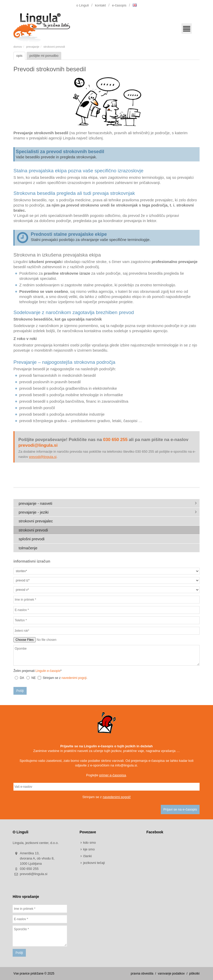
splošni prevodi (32, 539)
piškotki (194, 974)
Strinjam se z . (63, 678)
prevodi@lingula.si (43, 457)
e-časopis (119, 5)
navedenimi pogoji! (117, 797)
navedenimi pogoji (74, 678)
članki (88, 856)
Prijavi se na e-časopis (180, 809)
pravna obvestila (142, 974)
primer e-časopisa (113, 775)
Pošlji (20, 691)
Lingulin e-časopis (48, 671)
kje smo (89, 849)
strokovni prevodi (33, 530)
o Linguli (82, 5)
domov (18, 47)
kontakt (100, 5)
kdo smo (90, 843)
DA (22, 678)
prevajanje (33, 47)
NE (34, 678)
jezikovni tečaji (94, 863)
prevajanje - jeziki (34, 512)
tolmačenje (28, 548)
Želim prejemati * (37, 671)
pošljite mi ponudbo (44, 56)
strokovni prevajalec (36, 521)
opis (19, 56)
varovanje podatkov (171, 974)
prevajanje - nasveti (35, 503)
